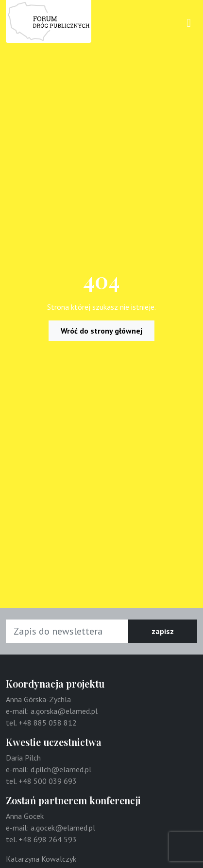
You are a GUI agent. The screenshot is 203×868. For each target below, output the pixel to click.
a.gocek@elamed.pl (63, 828)
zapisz (163, 631)
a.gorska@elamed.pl (64, 711)
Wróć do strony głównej (101, 331)
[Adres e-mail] (67, 631)
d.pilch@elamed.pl (61, 769)
